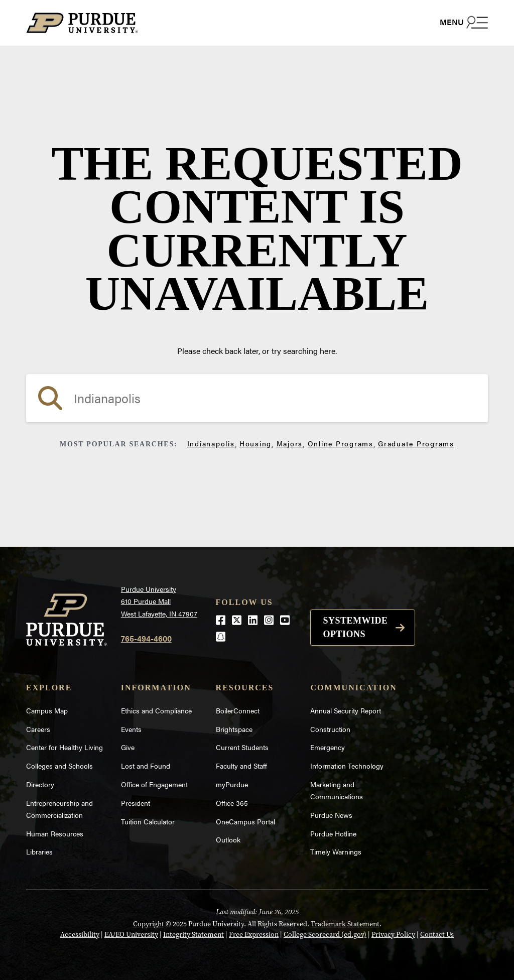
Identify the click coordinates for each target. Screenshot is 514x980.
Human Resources (55, 833)
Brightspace (234, 729)
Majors (290, 443)
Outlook (228, 839)
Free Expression (254, 935)
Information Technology (347, 766)
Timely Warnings (336, 851)
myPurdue (232, 784)
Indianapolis (211, 443)
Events (131, 729)
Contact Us (437, 935)
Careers (38, 729)
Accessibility (80, 935)
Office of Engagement (154, 784)
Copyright (149, 924)
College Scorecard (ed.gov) (325, 935)
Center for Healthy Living (65, 747)
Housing (255, 443)
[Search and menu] (464, 22)
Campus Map (47, 710)
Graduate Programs (416, 443)
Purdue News (331, 815)
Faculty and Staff (241, 766)
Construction (330, 729)
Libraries (39, 851)
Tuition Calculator (148, 821)
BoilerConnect (238, 710)
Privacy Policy (393, 935)
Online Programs (341, 443)
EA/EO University (131, 935)
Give (128, 747)
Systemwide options (355, 627)
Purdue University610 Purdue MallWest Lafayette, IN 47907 (159, 601)
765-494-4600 (146, 638)
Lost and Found (146, 766)
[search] (257, 398)
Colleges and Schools (59, 766)
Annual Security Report (346, 710)
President (136, 803)
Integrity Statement (194, 935)
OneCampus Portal (245, 821)
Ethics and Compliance (156, 710)
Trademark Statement (345, 924)
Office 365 (232, 803)
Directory (40, 784)
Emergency (328, 747)
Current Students (242, 747)
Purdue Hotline (333, 833)
